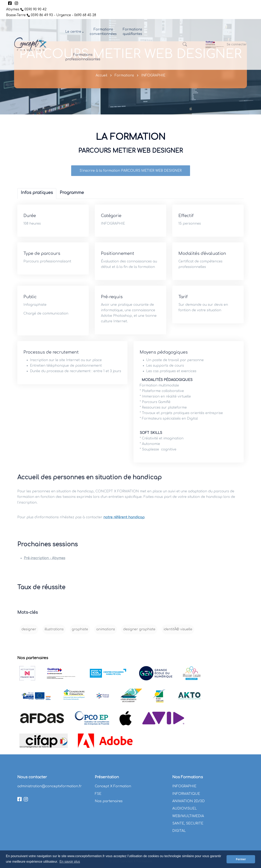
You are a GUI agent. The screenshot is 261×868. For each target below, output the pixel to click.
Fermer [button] (241, 859)
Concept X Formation (113, 786)
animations (106, 633)
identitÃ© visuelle (178, 633)
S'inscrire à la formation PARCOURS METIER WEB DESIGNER (131, 175)
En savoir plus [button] (70, 862)
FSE (98, 794)
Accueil (101, 75)
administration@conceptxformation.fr (50, 786)
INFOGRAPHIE (153, 75)
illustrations (54, 633)
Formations (124, 75)
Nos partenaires (109, 801)
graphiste (80, 633)
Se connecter (237, 44)
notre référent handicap (124, 521)
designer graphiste (139, 633)
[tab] (37, 198)
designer (29, 633)
